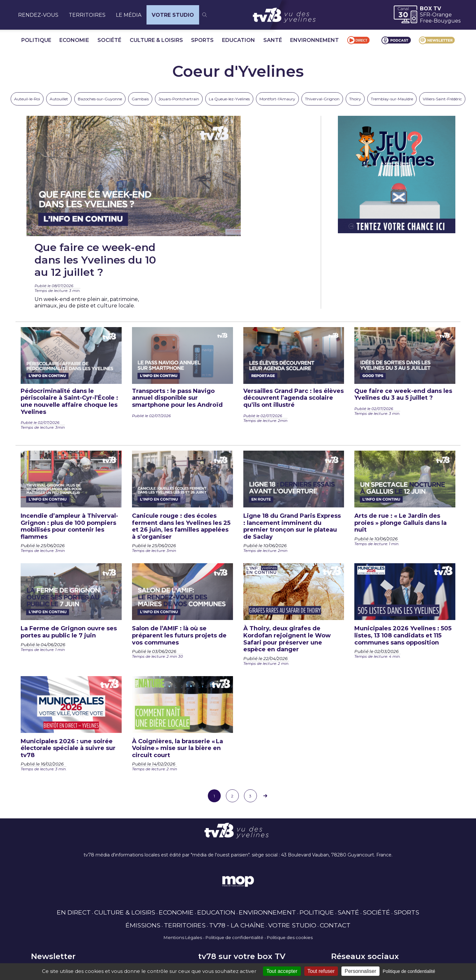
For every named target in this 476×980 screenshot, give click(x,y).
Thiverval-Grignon (322, 99)
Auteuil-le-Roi (27, 99)
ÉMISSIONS (143, 851)
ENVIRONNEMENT (314, 40)
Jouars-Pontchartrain (179, 99)
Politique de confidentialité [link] (409, 971)
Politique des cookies (290, 863)
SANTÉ (273, 40)
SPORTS (202, 40)
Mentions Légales (183, 863)
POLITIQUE (36, 40)
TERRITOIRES (87, 15)
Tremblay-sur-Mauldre (392, 99)
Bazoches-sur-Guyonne (100, 99)
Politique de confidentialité (234, 863)
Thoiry (355, 99)
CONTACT (335, 851)
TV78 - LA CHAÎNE (237, 851)
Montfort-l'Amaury (277, 99)
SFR (425, 15)
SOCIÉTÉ (109, 40)
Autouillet (59, 99)
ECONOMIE (74, 40)
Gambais (140, 99)
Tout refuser (321, 971)
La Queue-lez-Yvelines (229, 99)
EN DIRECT (74, 838)
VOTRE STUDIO (173, 15)
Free (426, 21)
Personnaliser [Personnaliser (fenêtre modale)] (360, 971)
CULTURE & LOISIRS (156, 40)
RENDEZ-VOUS (38, 15)
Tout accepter (282, 971)
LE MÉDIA (129, 15)
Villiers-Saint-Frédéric (442, 99)
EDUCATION (238, 40)
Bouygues (447, 21)
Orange (442, 15)
